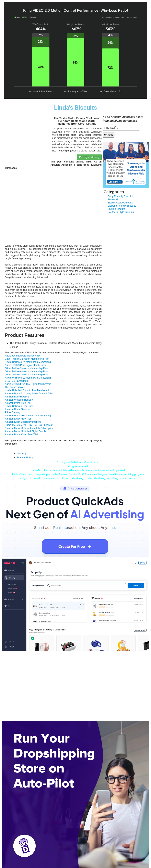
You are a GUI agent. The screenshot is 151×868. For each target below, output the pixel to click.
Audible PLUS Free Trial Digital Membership (28, 384)
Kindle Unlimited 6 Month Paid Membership (28, 390)
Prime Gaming (12, 412)
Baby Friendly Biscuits (120, 196)
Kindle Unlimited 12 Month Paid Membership (28, 378)
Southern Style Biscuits (121, 212)
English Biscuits (116, 209)
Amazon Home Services (18, 409)
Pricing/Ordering (89, 157)
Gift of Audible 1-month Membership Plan (26, 375)
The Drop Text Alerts (16, 387)
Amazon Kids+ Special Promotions (23, 422)
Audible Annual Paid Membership (22, 356)
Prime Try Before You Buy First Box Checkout (29, 425)
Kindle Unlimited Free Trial (19, 406)
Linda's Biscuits (75, 108)
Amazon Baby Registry (17, 397)
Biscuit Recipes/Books (120, 203)
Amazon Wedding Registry (19, 400)
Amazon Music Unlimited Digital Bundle (25, 431)
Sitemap (22, 453)
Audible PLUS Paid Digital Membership (25, 365)
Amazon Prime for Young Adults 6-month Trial (29, 394)
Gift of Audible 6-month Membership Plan (26, 371)
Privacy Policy (25, 457)
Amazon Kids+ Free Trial (18, 419)
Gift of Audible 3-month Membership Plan (26, 368)
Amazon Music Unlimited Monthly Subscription (29, 428)
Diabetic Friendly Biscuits (122, 206)
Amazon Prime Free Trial (18, 403)
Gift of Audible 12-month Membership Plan (27, 359)
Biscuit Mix (114, 199)
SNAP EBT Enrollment (17, 381)
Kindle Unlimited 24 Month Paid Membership (28, 362)
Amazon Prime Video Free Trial (21, 434)
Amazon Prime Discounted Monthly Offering (28, 416)
